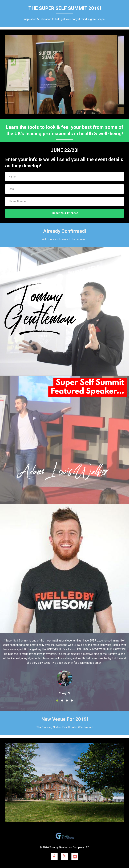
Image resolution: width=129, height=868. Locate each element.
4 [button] (72, 701)
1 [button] (57, 701)
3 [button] (67, 701)
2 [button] (62, 701)
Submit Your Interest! (64, 213)
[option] (64, 667)
